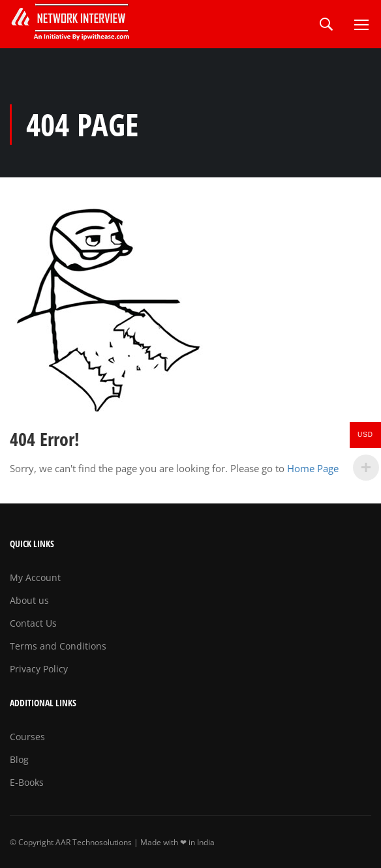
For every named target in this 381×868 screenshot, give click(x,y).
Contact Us (33, 623)
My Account (35, 577)
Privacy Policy (39, 669)
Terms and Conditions (58, 646)
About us (29, 600)
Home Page (313, 468)
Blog (19, 759)
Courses (27, 737)
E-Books (27, 782)
